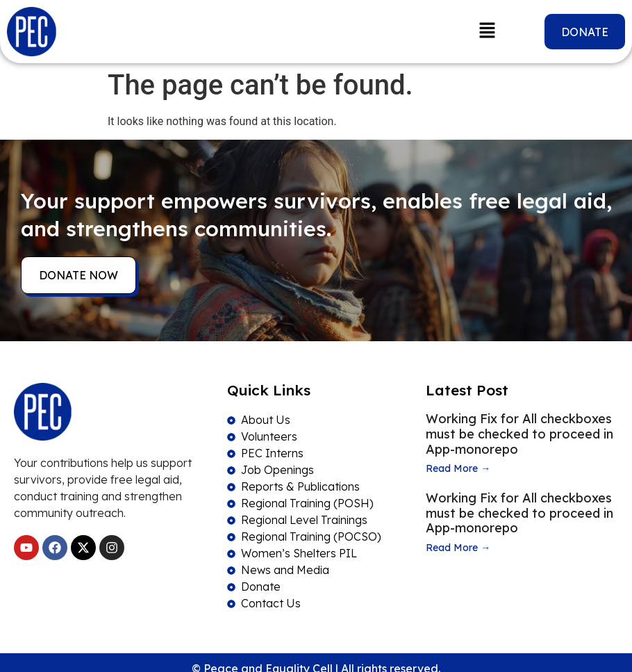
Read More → (458, 468)
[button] (488, 31)
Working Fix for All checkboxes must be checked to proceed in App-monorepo (519, 434)
